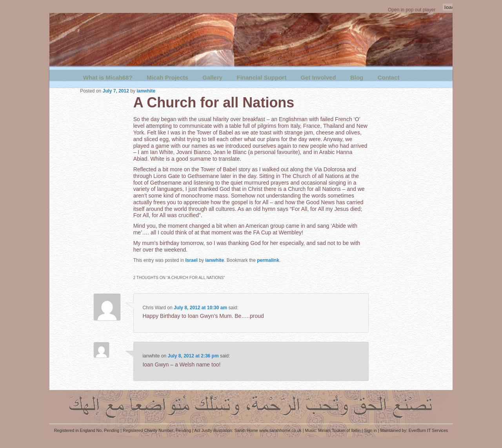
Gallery (212, 77)
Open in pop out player (412, 10)
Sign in (370, 430)
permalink (268, 260)
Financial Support (261, 77)
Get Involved (318, 77)
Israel (191, 260)
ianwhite (146, 91)
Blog (357, 77)
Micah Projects (167, 77)
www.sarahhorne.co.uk (280, 430)
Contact (389, 77)
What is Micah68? (108, 77)
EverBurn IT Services (428, 430)
